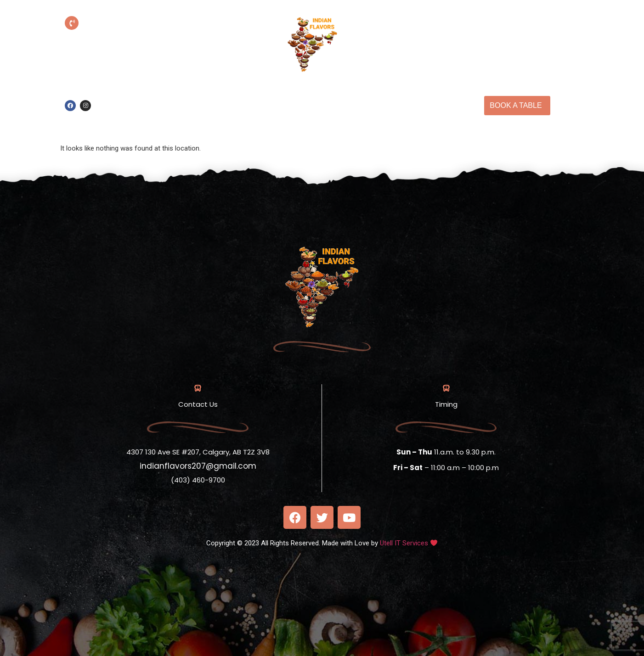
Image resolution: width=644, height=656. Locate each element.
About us (357, 95)
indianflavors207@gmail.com (198, 466)
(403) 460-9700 (134, 36)
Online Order (271, 95)
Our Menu (404, 95)
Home (318, 95)
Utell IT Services (404, 543)
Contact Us (335, 116)
